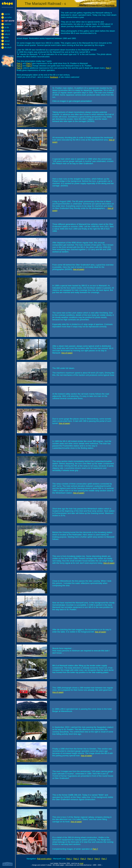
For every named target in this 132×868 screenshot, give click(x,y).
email (81, 863)
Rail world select (44, 859)
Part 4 (29, 66)
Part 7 (108, 68)
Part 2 (29, 63)
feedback (54, 77)
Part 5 (19, 68)
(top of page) (79, 269)
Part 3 (19, 66)
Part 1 (19, 63)
